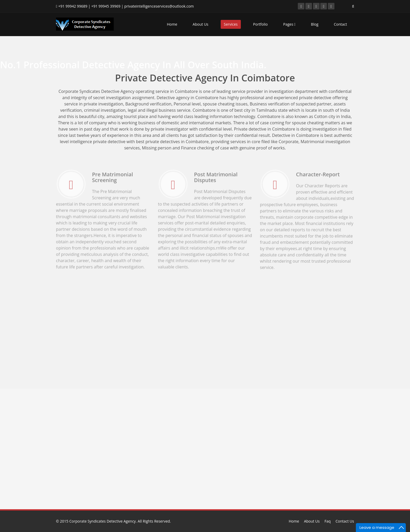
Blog (315, 24)
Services (231, 24)
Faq (328, 521)
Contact (340, 24)
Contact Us (345, 521)
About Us (201, 24)
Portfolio (260, 24)
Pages (289, 24)
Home (172, 24)
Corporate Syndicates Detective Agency (102, 521)
